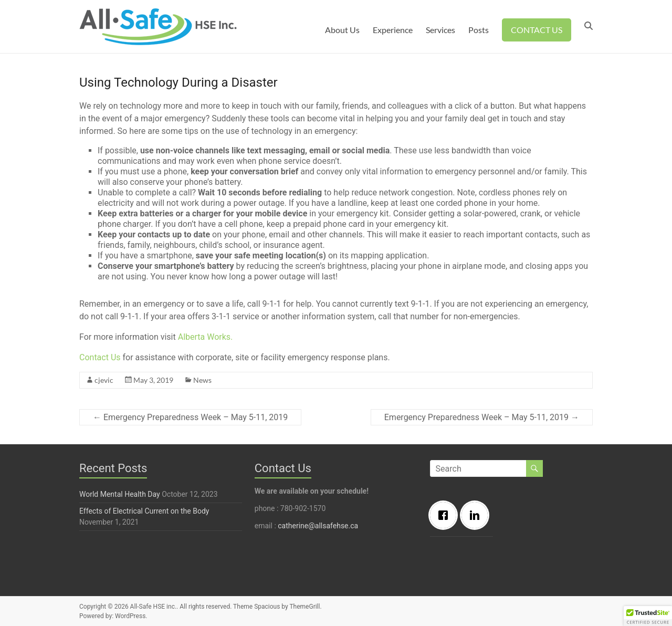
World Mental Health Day (120, 494)
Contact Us (100, 357)
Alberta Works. (206, 337)
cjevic (104, 380)
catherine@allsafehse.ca (318, 526)
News (202, 380)
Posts (479, 30)
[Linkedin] (477, 515)
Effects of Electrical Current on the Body (144, 511)
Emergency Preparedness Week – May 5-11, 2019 (190, 417)
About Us (342, 30)
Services (440, 30)
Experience (393, 30)
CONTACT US (537, 30)
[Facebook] (446, 515)
